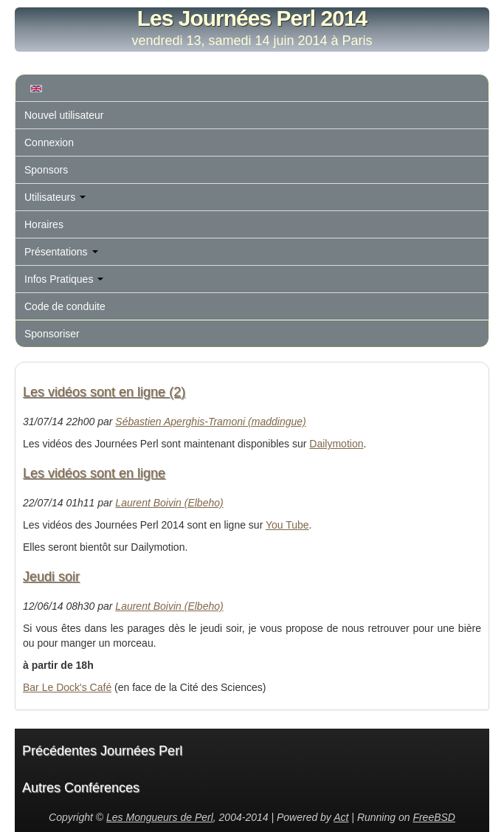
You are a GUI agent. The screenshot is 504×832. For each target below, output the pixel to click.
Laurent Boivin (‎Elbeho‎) (169, 503)
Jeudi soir (51, 577)
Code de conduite (65, 306)
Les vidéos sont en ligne (94, 473)
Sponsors (46, 170)
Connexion (49, 142)
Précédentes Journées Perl (102, 751)
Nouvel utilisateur (64, 115)
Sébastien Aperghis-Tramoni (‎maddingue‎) (210, 422)
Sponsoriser (52, 334)
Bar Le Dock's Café (67, 687)
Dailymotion (336, 444)
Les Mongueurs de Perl (160, 817)
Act (341, 817)
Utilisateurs (55, 197)
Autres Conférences (81, 788)
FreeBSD (434, 817)
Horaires (44, 224)
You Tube (287, 525)
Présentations (61, 252)
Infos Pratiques (64, 279)
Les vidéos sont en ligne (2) (104, 392)
